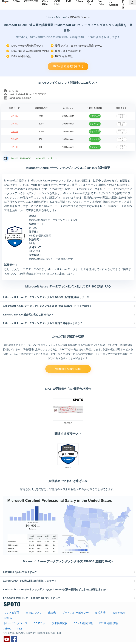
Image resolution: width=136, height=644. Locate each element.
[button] (68, 297)
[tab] (68, 297)
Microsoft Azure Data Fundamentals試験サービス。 (68, 370)
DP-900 (14, 139)
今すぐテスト (122, 116)
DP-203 (14, 132)
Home (50, 17)
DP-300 (14, 124)
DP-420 (14, 116)
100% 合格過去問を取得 (68, 66)
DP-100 (14, 147)
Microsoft (62, 17)
